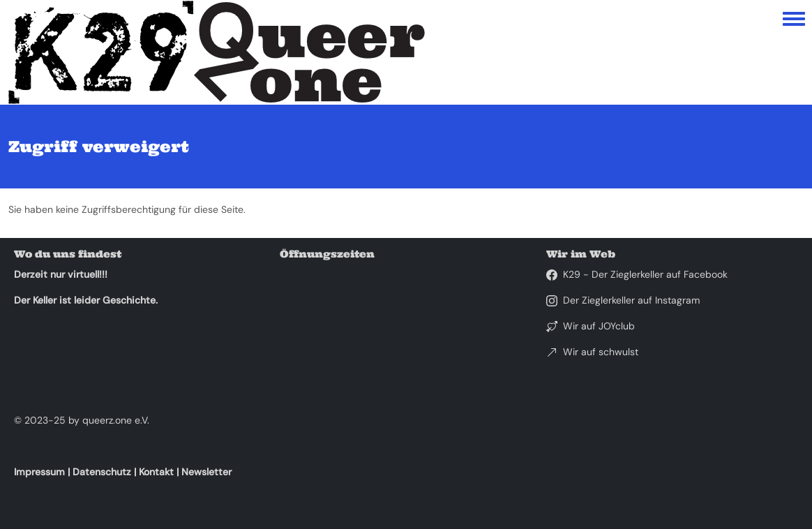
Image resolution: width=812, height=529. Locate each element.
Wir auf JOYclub (599, 326)
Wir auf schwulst (601, 352)
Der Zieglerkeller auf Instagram (631, 300)
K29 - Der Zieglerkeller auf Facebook (645, 274)
